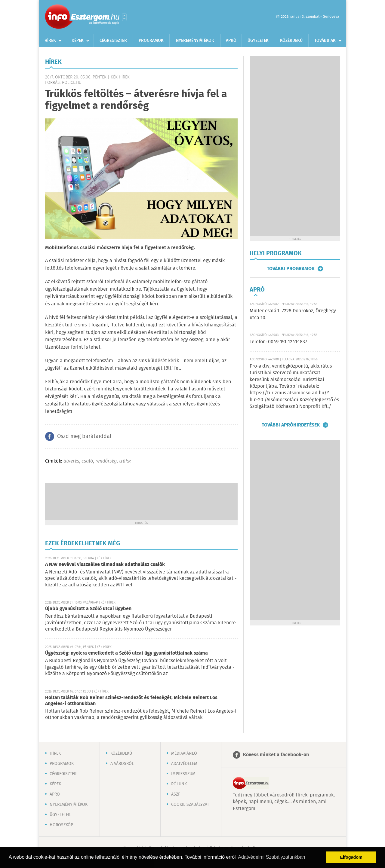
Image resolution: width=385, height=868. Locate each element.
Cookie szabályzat (190, 805)
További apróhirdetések (291, 425)
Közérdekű (291, 41)
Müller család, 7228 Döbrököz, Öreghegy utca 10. (293, 314)
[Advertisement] (141, 501)
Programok (151, 41)
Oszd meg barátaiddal (84, 436)
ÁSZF (176, 794)
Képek (78, 41)
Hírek (50, 41)
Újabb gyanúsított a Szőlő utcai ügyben (88, 609)
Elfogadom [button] (351, 857)
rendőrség (106, 461)
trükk (125, 461)
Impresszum (183, 774)
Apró (231, 41)
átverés (71, 461)
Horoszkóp (61, 825)
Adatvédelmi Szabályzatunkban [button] (271, 857)
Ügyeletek (258, 41)
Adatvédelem (184, 764)
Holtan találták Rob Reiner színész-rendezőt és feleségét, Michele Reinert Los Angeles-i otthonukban (131, 701)
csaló (87, 461)
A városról (122, 764)
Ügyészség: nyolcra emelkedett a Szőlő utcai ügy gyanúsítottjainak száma (126, 653)
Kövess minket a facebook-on (276, 755)
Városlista (124, 17)
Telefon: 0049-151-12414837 (278, 342)
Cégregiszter (113, 41)
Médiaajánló (184, 753)
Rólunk (179, 784)
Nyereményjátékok (195, 41)
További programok (291, 269)
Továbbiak (325, 41)
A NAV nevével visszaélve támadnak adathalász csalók (105, 565)
